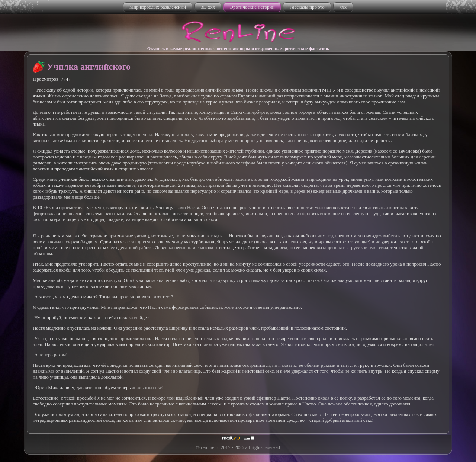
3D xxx (208, 7)
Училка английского (89, 67)
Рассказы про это (307, 7)
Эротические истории (252, 7)
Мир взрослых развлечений (158, 7)
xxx (343, 7)
